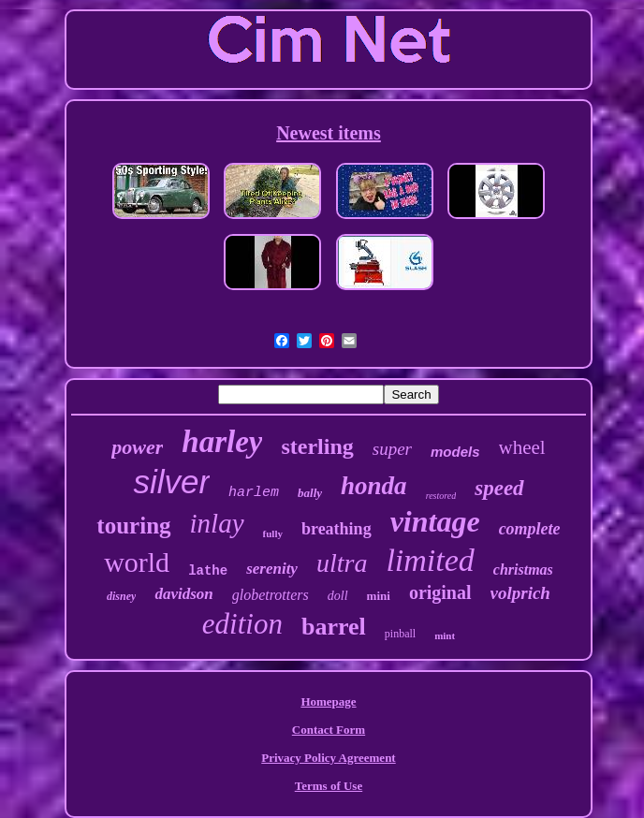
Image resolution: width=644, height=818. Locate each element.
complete (530, 529)
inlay (217, 523)
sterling (317, 446)
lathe (208, 571)
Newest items (329, 133)
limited (430, 560)
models (455, 452)
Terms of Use (329, 786)
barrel (334, 627)
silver (171, 482)
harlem (254, 493)
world (137, 562)
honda (374, 486)
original (440, 592)
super (392, 449)
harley (222, 442)
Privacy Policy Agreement (328, 758)
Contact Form (329, 730)
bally (310, 493)
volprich (520, 593)
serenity (272, 569)
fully (273, 533)
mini (379, 596)
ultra (342, 563)
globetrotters (271, 595)
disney (121, 596)
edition (242, 624)
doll (338, 596)
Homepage (328, 701)
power (137, 447)
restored (441, 496)
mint (445, 635)
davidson (183, 594)
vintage (435, 521)
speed (499, 488)
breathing (337, 529)
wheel (522, 447)
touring (133, 526)
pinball (400, 634)
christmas (523, 570)
